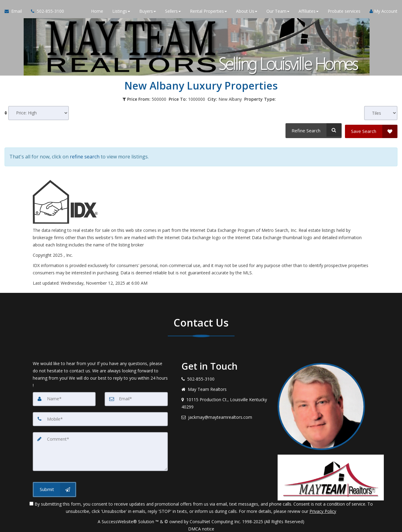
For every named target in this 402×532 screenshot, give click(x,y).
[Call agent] (45, 12)
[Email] (136, 395)
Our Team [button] (278, 12)
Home (97, 12)
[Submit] (54, 485)
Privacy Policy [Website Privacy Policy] (323, 508)
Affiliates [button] (309, 12)
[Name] (64, 395)
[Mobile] (100, 415)
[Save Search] (371, 130)
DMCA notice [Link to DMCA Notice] (201, 525)
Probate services (344, 12)
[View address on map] (225, 399)
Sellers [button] (173, 12)
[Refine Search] (313, 130)
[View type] (381, 113)
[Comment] (100, 447)
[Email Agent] (15, 12)
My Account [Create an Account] (383, 12)
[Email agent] (225, 413)
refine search (85, 154)
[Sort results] (39, 113)
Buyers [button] (148, 12)
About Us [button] (247, 12)
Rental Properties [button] (208, 12)
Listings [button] (121, 12)
